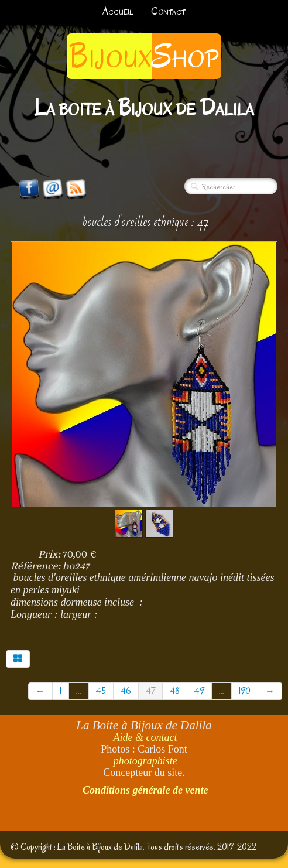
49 (199, 691)
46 (126, 691)
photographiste (145, 761)
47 (150, 691)
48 (175, 691)
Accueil (118, 11)
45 (101, 691)
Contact (168, 11)
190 (245, 691)
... (79, 691)
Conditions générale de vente (145, 790)
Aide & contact (145, 737)
